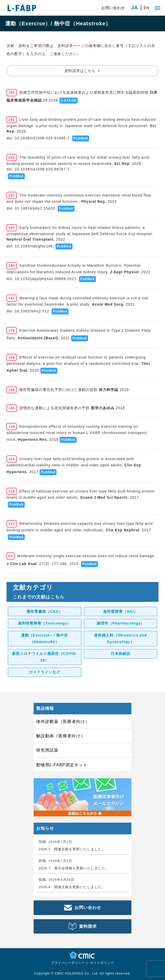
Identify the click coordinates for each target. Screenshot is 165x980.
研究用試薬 (47, 750)
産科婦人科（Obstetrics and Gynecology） (120, 639)
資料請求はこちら (80, 71)
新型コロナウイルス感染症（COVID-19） (45, 657)
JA (135, 8)
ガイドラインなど (45, 672)
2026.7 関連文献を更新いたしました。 (72, 849)
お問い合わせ (113, 8)
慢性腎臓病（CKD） (45, 611)
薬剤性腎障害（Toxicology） (44, 623)
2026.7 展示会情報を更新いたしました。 (74, 868)
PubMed (81, 138)
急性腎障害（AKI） (120, 611)
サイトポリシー (102, 963)
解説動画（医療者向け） (61, 736)
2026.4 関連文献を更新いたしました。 (72, 887)
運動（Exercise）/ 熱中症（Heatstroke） (45, 639)
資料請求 (88, 926)
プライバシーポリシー (68, 963)
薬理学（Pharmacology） (121, 623)
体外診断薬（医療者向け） (63, 721)
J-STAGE (69, 100)
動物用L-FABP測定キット (62, 765)
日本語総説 (121, 654)
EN (147, 8)
